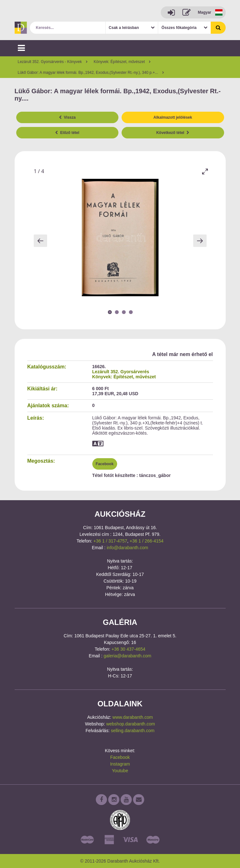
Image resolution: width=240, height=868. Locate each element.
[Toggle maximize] (205, 171)
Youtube (120, 771)
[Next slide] (200, 241)
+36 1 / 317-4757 (110, 541)
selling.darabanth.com (133, 731)
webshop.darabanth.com (131, 724)
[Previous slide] (40, 241)
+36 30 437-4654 (128, 649)
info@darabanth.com (127, 548)
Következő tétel (173, 133)
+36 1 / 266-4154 (146, 541)
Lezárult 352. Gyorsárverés (121, 372)
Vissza (67, 117)
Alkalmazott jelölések (173, 117)
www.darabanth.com (133, 717)
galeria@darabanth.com (128, 656)
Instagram (120, 764)
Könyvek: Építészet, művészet (124, 377)
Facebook (105, 464)
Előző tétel (67, 133)
